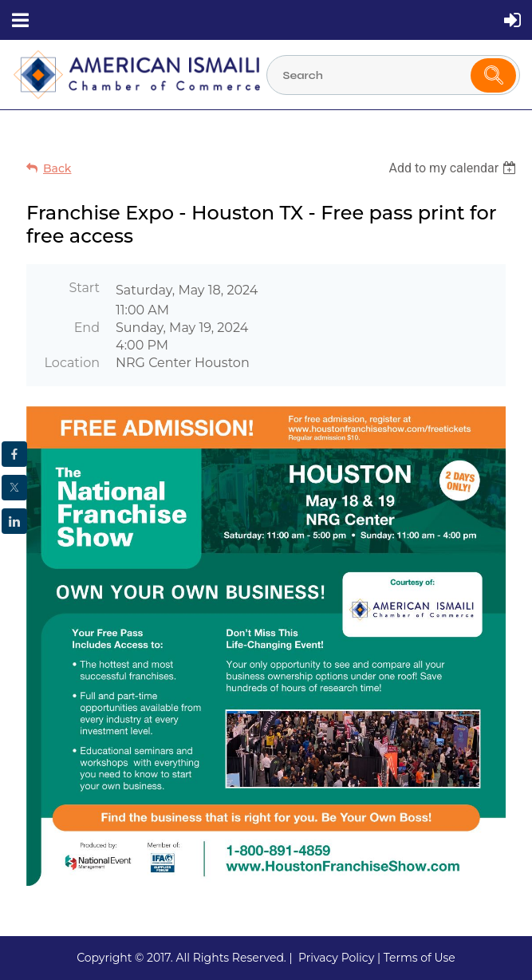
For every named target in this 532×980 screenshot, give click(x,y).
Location (72, 363)
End (87, 328)
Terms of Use (420, 958)
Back (57, 168)
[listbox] (454, 168)
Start (84, 288)
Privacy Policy (336, 958)
